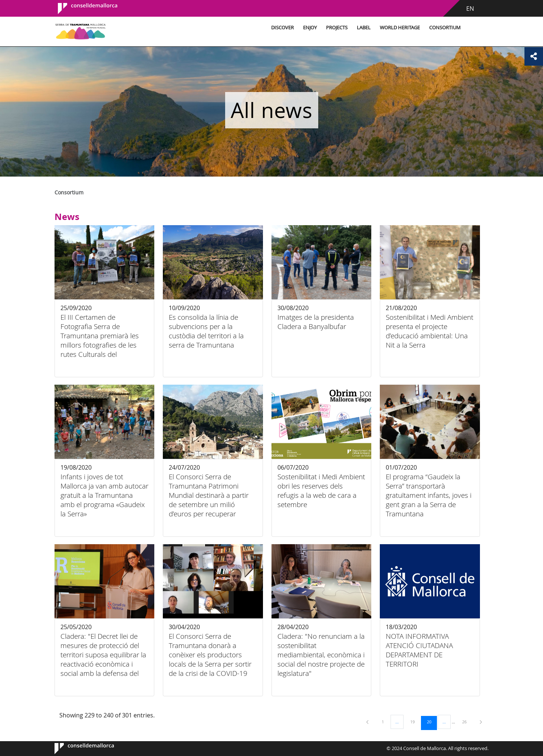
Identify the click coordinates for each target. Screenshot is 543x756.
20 (432, 722)
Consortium (445, 28)
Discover (282, 28)
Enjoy (310, 28)
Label (364, 28)
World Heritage (400, 28)
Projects (337, 28)
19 (415, 722)
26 (467, 722)
